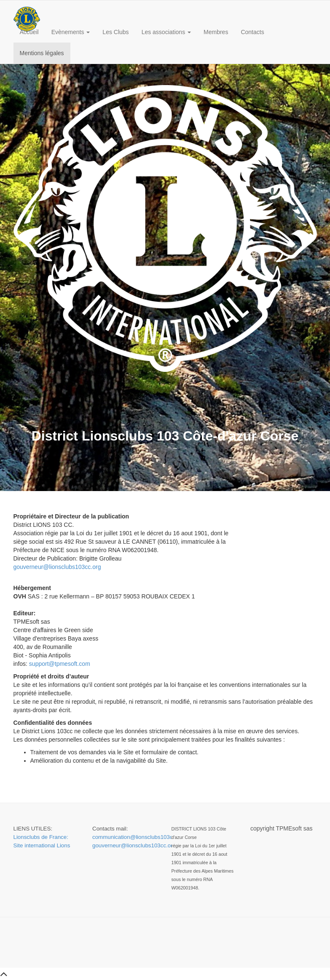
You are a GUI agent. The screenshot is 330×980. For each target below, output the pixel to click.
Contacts (252, 32)
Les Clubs (115, 32)
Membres (216, 32)
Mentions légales (42, 53)
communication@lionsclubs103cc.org (139, 837)
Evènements (71, 32)
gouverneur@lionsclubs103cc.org (57, 567)
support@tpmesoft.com (60, 664)
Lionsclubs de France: (41, 837)
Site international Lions (42, 845)
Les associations (166, 32)
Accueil (29, 32)
